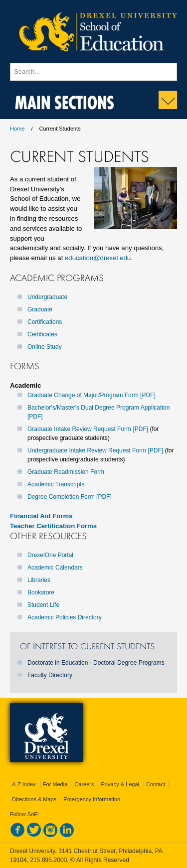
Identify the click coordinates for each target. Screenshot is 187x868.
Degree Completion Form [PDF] (70, 497)
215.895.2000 (48, 860)
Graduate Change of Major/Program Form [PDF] (92, 395)
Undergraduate (47, 297)
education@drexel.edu (98, 258)
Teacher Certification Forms (53, 526)
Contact (156, 784)
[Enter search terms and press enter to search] (93, 72)
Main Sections (65, 100)
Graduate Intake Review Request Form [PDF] (88, 429)
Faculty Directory (50, 675)
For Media (55, 784)
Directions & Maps (34, 799)
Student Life (43, 605)
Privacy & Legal (120, 784)
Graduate (40, 309)
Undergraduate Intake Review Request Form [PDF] (95, 450)
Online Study (45, 347)
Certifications (45, 322)
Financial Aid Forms (41, 516)
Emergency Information (92, 799)
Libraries (39, 580)
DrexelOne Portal (50, 555)
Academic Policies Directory (65, 617)
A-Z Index (24, 784)
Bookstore (41, 592)
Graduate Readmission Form (66, 472)
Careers (84, 784)
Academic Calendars (55, 568)
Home (17, 129)
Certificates (42, 334)
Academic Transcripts (56, 484)
